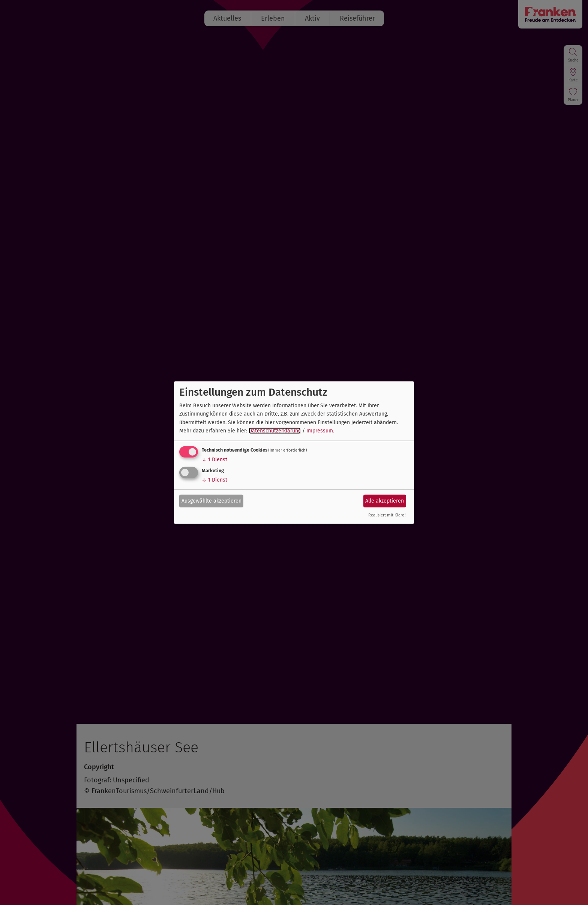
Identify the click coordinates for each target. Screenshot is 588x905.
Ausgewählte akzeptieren (211, 501)
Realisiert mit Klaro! (387, 515)
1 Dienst (214, 460)
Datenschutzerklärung (275, 431)
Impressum (320, 431)
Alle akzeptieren (385, 501)
